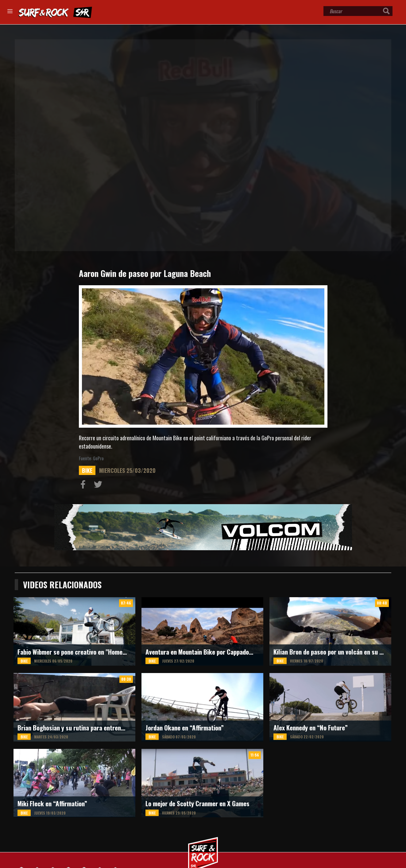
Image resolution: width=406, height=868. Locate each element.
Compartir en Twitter (99, 486)
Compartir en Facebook (84, 486)
